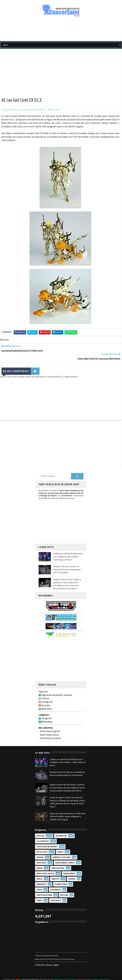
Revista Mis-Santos (45, 865)
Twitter (44, 690)
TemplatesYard (30, 972)
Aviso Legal (53, 956)
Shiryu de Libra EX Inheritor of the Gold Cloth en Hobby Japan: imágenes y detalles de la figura (67, 808)
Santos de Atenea (44, 887)
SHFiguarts (56, 892)
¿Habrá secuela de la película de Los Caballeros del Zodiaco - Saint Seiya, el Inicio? (68, 548)
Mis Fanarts (56, 881)
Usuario (68, 687)
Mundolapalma (103, 972)
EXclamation (61, 828)
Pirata (39, 892)
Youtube (44, 697)
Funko (39, 881)
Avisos (40, 871)
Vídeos (60, 844)
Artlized (64, 887)
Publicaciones (58, 860)
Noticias (43, 110)
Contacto (40, 956)
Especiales (41, 855)
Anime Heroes (69, 865)
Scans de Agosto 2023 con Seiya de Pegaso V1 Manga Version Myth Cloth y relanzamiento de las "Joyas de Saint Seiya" (67, 794)
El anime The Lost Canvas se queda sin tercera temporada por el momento (67, 561)
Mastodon (45, 700)
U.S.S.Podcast (43, 833)
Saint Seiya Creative (50, 730)
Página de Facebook (50, 687)
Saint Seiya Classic (50, 726)
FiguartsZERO (61, 876)
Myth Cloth (42, 844)
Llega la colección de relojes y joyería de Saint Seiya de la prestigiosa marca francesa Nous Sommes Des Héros (67, 576)
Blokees (72, 871)
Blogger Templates (66, 972)
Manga (39, 860)
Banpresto (42, 876)
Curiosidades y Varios (65, 855)
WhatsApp (45, 713)
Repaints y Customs (62, 849)
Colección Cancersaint (47, 838)
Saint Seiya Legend (50, 723)
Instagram (46, 694)
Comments (55, 110)
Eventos (55, 871)
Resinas (40, 849)
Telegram (45, 710)
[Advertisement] (61, 30)
